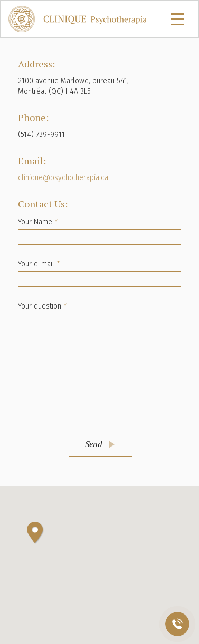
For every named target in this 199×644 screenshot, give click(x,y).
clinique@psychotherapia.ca (63, 178)
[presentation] (100, 396)
